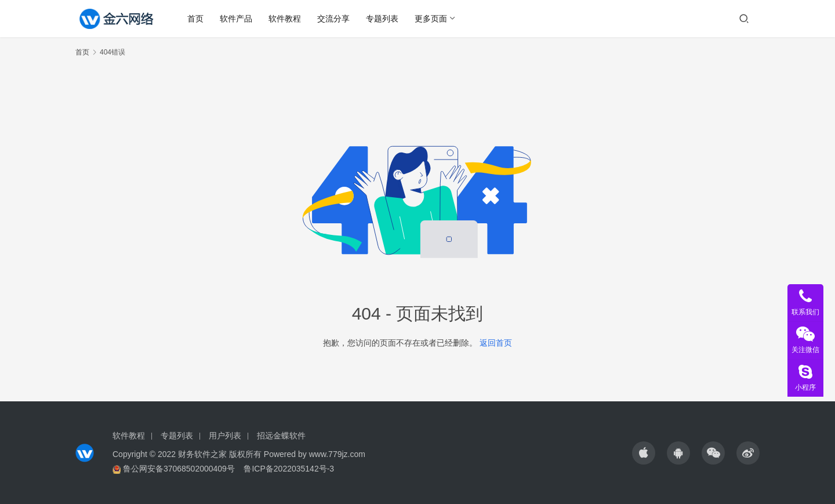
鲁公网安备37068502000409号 (179, 469)
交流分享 (333, 19)
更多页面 (431, 19)
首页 (195, 19)
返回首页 (496, 343)
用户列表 (225, 436)
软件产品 (236, 19)
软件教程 (285, 19)
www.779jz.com (337, 454)
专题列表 (382, 19)
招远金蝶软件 (281, 436)
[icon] (644, 453)
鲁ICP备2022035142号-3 (289, 469)
